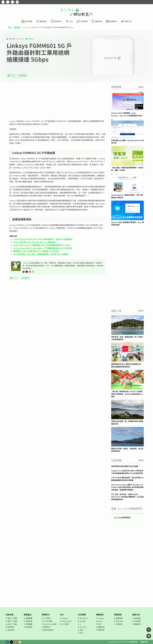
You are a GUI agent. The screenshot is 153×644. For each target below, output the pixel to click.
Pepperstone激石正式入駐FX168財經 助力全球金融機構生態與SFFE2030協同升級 (127, 472)
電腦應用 (119, 618)
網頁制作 (46, 615)
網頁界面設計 (49, 630)
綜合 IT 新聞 (12, 624)
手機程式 (119, 624)
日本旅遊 (137, 621)
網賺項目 (100, 615)
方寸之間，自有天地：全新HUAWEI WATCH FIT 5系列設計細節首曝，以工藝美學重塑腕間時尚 (127, 497)
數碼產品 (17, 27)
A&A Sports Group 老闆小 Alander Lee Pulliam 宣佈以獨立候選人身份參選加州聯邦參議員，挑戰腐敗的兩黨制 (127, 487)
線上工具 (119, 621)
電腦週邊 (29, 618)
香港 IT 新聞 (12, 621)
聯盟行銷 (101, 630)
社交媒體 (82, 615)
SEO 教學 (65, 624)
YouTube (83, 627)
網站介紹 (144, 642)
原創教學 (118, 615)
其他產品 (29, 627)
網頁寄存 (47, 627)
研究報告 (11, 627)
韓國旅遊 (137, 624)
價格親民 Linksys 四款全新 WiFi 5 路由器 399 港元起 (36, 251)
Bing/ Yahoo (67, 621)
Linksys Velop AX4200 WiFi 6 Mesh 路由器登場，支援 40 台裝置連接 (43, 239)
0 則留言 (31, 39)
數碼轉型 (23, 75)
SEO (62, 615)
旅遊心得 (136, 615)
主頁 (9, 27)
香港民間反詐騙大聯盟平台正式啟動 (125, 466)
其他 (81, 630)
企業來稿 (11, 630)
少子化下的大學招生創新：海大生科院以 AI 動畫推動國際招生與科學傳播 (127, 479)
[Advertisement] (57, 101)
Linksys (12, 75)
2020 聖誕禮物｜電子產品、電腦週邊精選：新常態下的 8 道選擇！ (42, 254)
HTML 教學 (48, 621)
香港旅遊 (137, 618)
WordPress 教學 (50, 624)
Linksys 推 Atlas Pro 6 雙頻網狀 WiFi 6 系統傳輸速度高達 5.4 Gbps (42, 245)
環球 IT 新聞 (12, 618)
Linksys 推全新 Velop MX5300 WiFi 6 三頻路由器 (34, 242)
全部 (140, 87)
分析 (81, 633)
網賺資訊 (101, 627)
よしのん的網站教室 (122, 517)
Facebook (84, 618)
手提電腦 (29, 624)
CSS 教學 (47, 618)
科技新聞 (10, 615)
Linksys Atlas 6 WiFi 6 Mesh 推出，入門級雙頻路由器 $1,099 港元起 (42, 248)
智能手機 (29, 621)
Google (65, 618)
